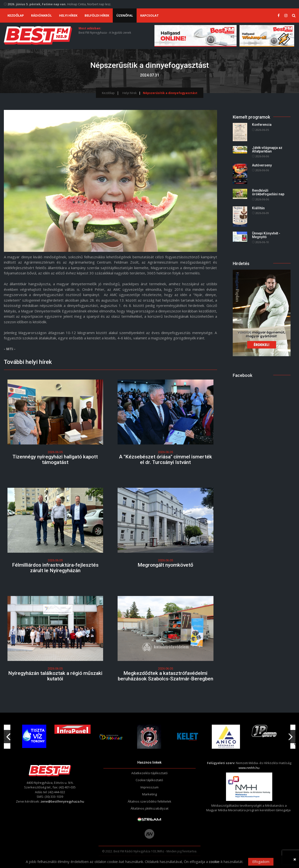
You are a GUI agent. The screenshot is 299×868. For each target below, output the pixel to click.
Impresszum (149, 787)
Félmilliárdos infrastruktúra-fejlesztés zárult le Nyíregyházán (55, 568)
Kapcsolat (149, 15)
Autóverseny (262, 165)
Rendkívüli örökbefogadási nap (268, 192)
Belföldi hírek (97, 15)
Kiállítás (258, 208)
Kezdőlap (16, 15)
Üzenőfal (125, 15)
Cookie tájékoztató (149, 780)
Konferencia (262, 125)
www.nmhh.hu (249, 768)
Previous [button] (8, 735)
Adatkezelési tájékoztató (149, 773)
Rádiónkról (41, 15)
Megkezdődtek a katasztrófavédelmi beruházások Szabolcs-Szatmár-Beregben (166, 676)
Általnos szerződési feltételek (149, 801)
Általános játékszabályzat (149, 808)
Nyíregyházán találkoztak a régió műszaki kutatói (55, 676)
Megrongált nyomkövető (165, 565)
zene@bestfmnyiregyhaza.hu (62, 801)
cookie (214, 862)
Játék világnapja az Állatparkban (267, 149)
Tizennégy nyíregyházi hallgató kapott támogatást (55, 459)
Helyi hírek (68, 15)
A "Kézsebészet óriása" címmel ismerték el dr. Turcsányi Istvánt (166, 459)
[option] (112, 737)
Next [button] (291, 735)
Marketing (149, 794)
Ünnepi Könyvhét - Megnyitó (266, 235)
